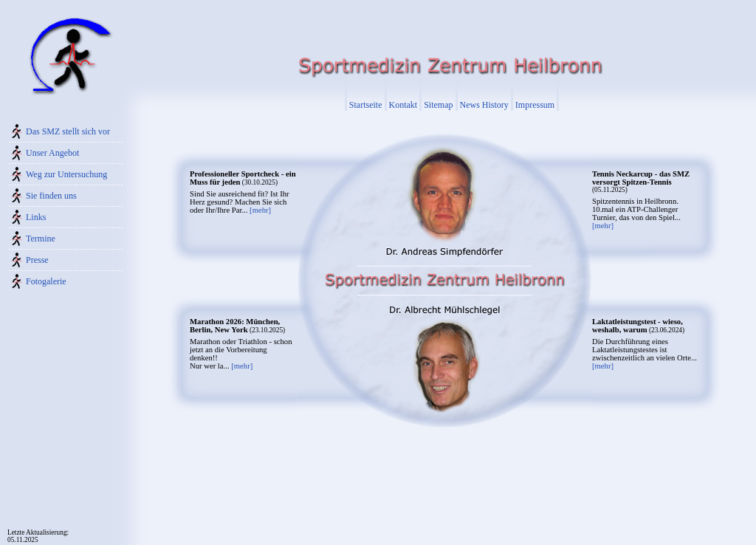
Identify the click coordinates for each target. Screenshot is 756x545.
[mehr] (260, 210)
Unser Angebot (52, 153)
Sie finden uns (51, 196)
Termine (41, 239)
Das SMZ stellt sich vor (68, 131)
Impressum (535, 105)
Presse (37, 260)
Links (36, 217)
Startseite (366, 105)
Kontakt (403, 105)
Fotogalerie (46, 281)
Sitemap (438, 105)
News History (484, 105)
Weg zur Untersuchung (66, 174)
